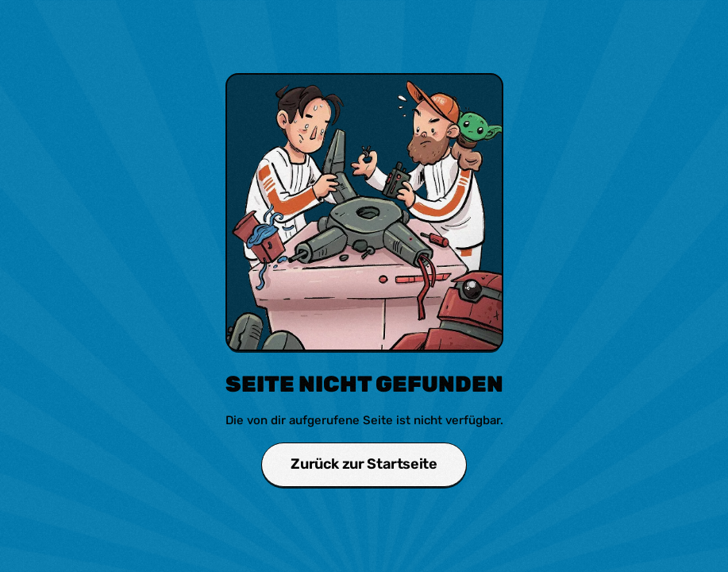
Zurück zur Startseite (364, 464)
